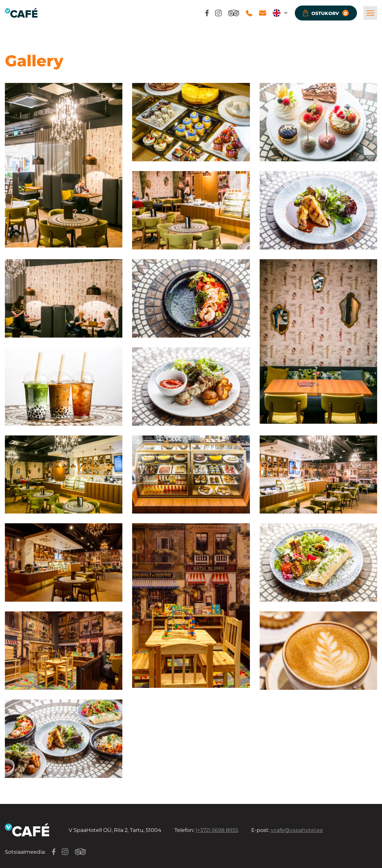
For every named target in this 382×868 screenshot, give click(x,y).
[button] (280, 13)
